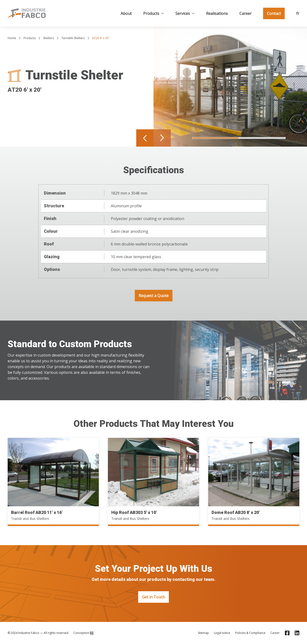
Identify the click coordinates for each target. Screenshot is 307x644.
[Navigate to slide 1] (215, 138)
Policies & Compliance (250, 633)
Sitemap (203, 633)
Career (245, 13)
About (126, 13)
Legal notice (222, 633)
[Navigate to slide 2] (262, 138)
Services (185, 13)
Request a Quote (154, 296)
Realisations (217, 13)
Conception (83, 633)
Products (153, 13)
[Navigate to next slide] (162, 138)
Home (12, 38)
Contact (274, 13)
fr (298, 13)
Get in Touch (153, 597)
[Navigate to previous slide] (145, 138)
